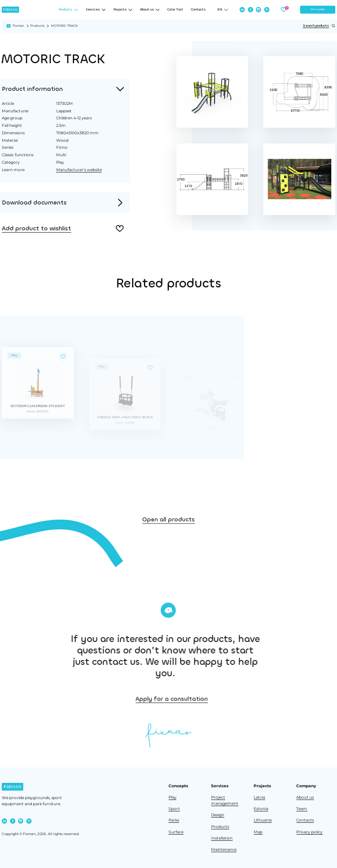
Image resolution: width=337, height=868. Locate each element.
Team (302, 809)
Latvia (259, 797)
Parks (174, 820)
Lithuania (263, 820)
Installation (222, 838)
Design (218, 815)
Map (258, 832)
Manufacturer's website (79, 170)
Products (37, 26)
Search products (319, 26)
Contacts (198, 10)
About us (305, 797)
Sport (174, 809)
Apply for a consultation (228, 699)
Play (172, 797)
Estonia (261, 809)
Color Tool (175, 10)
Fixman (18, 26)
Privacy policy (309, 832)
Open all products (168, 538)
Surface (176, 832)
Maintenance (224, 850)
